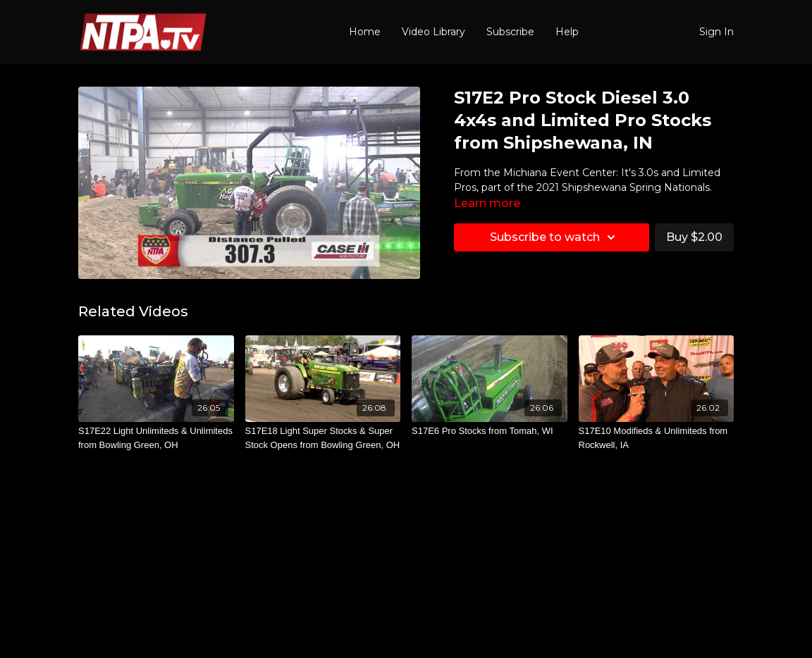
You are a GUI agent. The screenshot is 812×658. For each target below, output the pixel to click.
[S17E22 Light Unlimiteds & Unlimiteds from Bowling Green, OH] (156, 438)
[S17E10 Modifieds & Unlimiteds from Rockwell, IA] (657, 438)
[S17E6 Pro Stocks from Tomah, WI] (490, 431)
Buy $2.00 (694, 237)
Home (365, 32)
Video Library (433, 32)
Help (567, 32)
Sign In (716, 32)
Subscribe (510, 32)
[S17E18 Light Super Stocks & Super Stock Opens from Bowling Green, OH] (323, 438)
